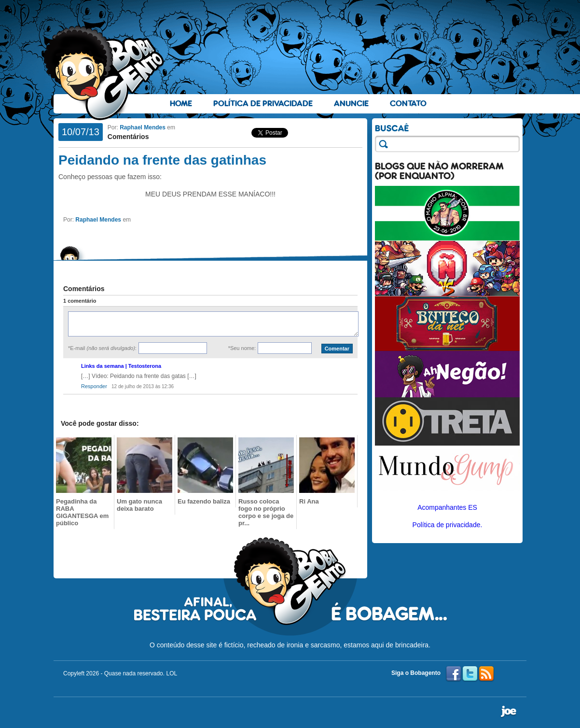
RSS (486, 674)
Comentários (128, 137)
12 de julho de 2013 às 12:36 (143, 386)
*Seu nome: (242, 348)
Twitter (470, 674)
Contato (408, 104)
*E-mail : (102, 348)
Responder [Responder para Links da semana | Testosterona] (94, 386)
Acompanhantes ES (447, 507)
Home (181, 104)
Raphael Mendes (143, 127)
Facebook (454, 674)
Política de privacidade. (448, 525)
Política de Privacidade (263, 104)
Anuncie (351, 104)
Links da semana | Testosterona (121, 366)
